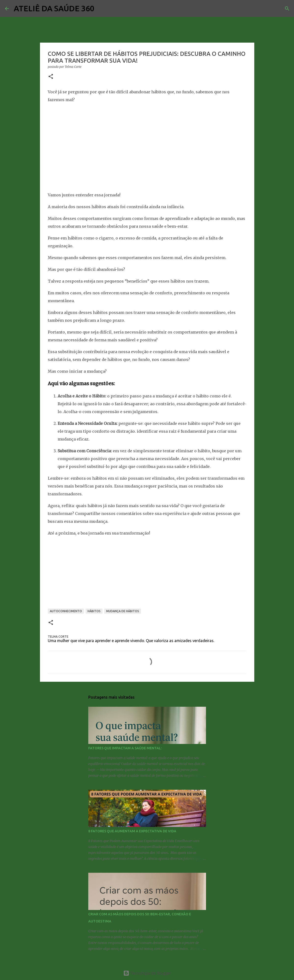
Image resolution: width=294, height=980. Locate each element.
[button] (51, 77)
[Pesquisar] (101, 9)
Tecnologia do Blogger (147, 973)
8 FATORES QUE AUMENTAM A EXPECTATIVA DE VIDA (132, 831)
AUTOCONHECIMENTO (66, 611)
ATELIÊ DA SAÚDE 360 (54, 8)
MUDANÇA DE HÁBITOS (123, 611)
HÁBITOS (94, 611)
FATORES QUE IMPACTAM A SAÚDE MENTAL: (125, 748)
